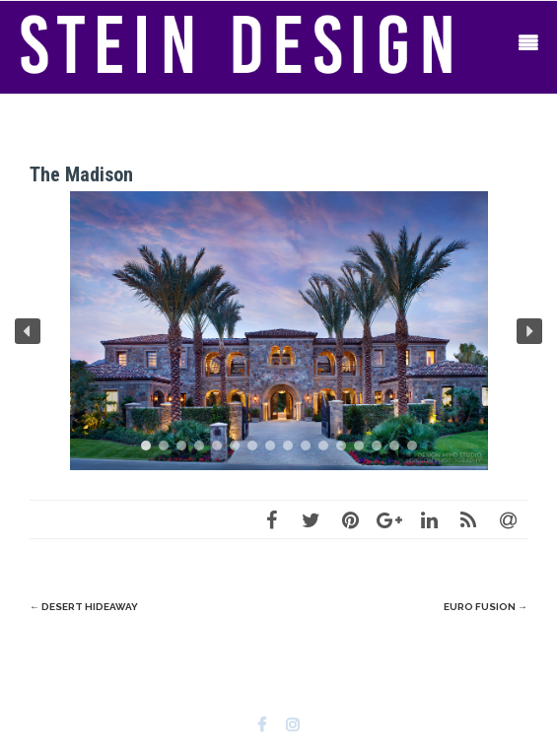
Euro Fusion (486, 607)
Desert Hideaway (84, 607)
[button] (28, 331)
